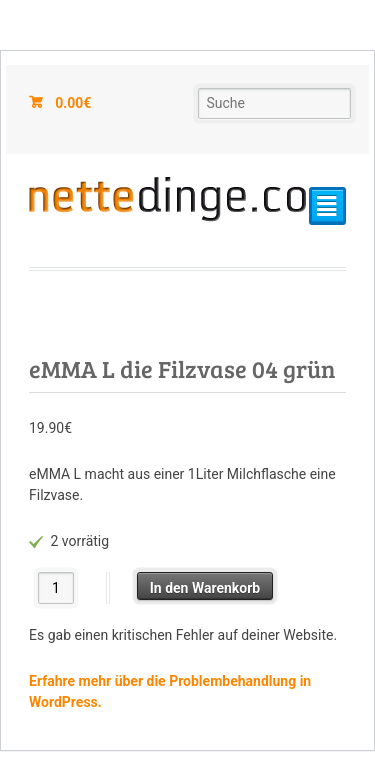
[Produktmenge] (56, 587)
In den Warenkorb (205, 588)
